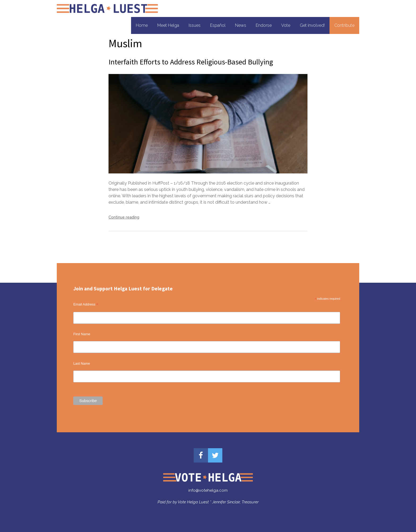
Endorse (264, 25)
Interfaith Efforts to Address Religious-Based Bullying (191, 62)
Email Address (86, 304)
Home (142, 25)
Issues (195, 25)
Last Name (82, 363)
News (241, 25)
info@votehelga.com (208, 490)
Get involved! (312, 25)
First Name (82, 334)
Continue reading (124, 217)
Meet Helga (168, 25)
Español (218, 25)
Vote (286, 25)
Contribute (344, 25)
